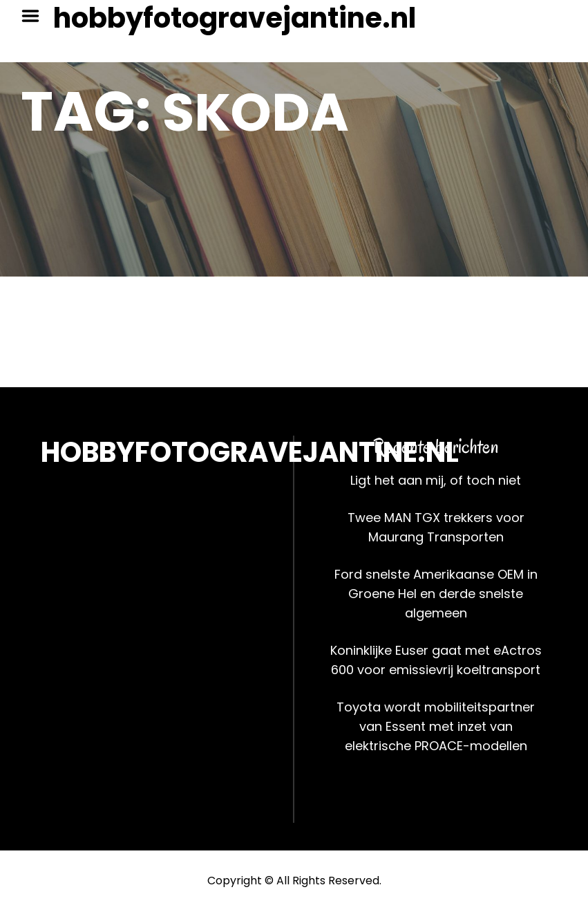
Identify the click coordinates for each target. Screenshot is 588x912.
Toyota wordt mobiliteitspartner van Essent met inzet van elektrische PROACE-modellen (436, 726)
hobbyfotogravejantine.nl (235, 18)
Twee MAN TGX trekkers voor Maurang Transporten (436, 527)
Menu (35, 16)
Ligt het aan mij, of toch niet (436, 480)
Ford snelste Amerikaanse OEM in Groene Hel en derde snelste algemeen (436, 594)
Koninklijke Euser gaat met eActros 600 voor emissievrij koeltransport (436, 660)
